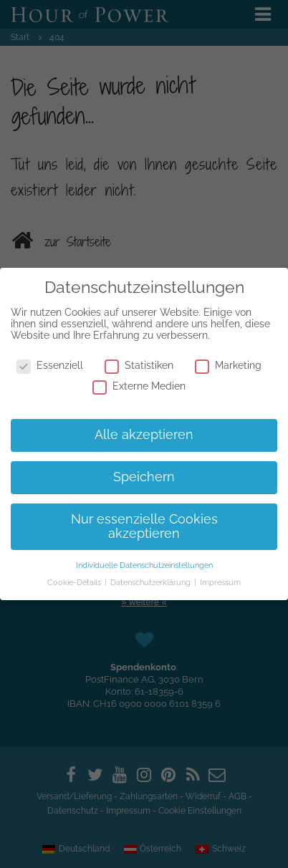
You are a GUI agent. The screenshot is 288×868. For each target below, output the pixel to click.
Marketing (228, 365)
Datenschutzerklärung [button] (152, 582)
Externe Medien (139, 386)
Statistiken (139, 365)
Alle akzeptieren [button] (144, 435)
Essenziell (50, 365)
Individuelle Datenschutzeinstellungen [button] (144, 565)
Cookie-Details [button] (75, 582)
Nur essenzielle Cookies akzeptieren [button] (144, 526)
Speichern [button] (144, 477)
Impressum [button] (220, 582)
